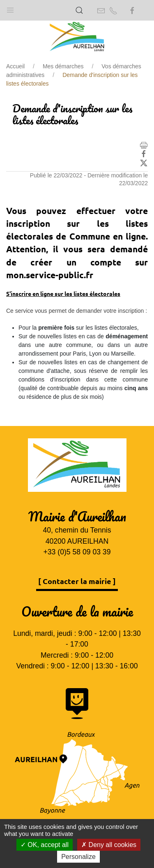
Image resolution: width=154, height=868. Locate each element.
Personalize (78, 857)
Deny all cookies (109, 845)
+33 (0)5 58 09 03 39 (77, 552)
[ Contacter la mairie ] (77, 581)
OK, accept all (45, 845)
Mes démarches (63, 66)
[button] (10, 8)
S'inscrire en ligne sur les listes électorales (63, 293)
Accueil (15, 66)
